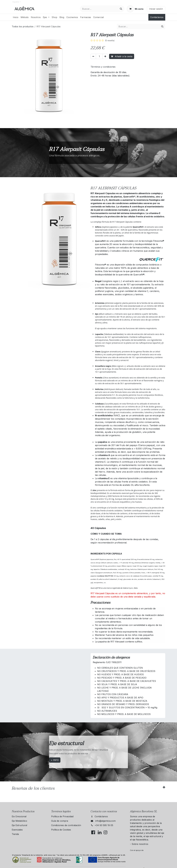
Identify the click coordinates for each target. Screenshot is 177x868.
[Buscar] (121, 9)
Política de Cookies (61, 830)
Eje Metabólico (19, 821)
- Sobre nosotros (139, 844)
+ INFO (55, 760)
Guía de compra (60, 821)
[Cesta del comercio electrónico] (135, 9)
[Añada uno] (105, 56)
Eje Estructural (19, 825)
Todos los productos (23, 26)
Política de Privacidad (62, 816)
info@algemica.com (105, 821)
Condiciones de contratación (66, 825)
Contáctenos (157, 17)
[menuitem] (16, 17)
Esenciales (17, 830)
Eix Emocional (19, 816)
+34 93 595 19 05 (104, 825)
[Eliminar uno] (93, 56)
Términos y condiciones (103, 67)
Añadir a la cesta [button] (122, 56)
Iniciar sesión (156, 9)
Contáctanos (101, 816)
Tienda (15, 834)
